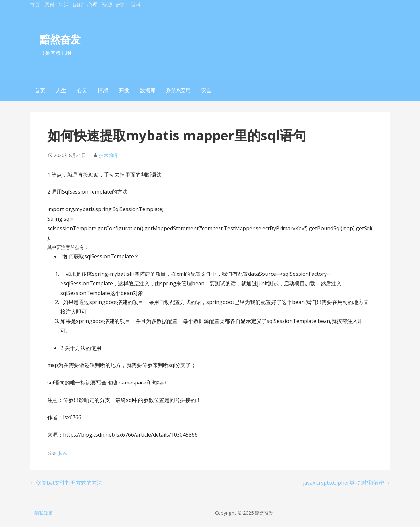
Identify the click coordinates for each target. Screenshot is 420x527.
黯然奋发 (60, 39)
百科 (136, 5)
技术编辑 (108, 155)
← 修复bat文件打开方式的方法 (66, 483)
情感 (103, 90)
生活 (64, 5)
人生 (61, 90)
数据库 (148, 90)
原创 (49, 5)
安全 (206, 90)
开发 (124, 90)
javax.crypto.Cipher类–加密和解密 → (347, 483)
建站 (121, 5)
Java (63, 453)
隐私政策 (44, 513)
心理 (93, 5)
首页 (35, 5)
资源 (107, 5)
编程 (78, 5)
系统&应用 (178, 90)
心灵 (82, 90)
